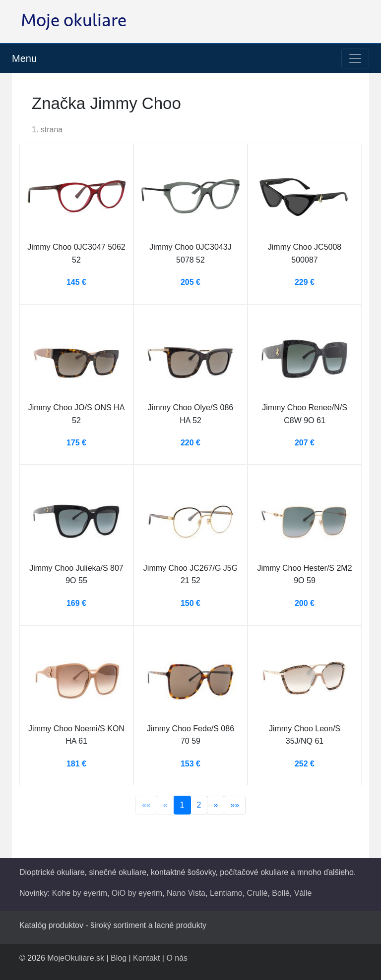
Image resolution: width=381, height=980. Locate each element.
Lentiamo (226, 893)
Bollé (281, 893)
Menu (24, 58)
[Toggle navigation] (355, 58)
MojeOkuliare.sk (76, 958)
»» (235, 805)
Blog (119, 958)
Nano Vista (186, 893)
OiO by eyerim (137, 893)
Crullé (257, 893)
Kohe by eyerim (80, 893)
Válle (303, 893)
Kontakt (146, 958)
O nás (177, 958)
